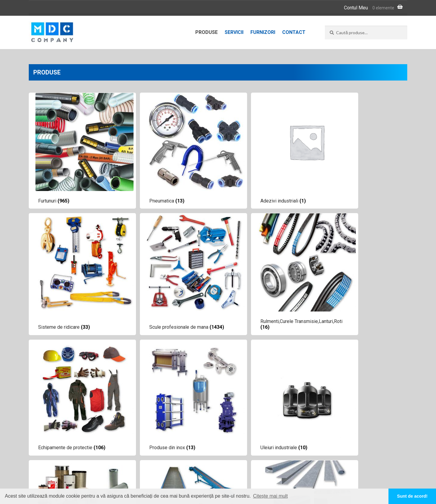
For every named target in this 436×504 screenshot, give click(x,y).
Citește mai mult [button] (271, 496)
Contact (294, 32)
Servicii (234, 32)
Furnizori (263, 32)
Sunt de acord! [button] (412, 496)
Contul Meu (356, 8)
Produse (206, 32)
